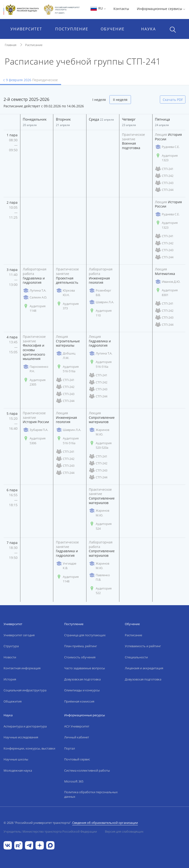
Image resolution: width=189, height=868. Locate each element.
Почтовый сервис (77, 759)
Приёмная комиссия (79, 701)
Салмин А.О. (35, 297)
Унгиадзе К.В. (66, 566)
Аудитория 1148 (34, 308)
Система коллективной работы (87, 770)
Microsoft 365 (74, 781)
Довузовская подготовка (82, 679)
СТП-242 (164, 176)
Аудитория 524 (100, 526)
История (10, 679)
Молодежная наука (18, 770)
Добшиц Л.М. (66, 356)
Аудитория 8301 (166, 292)
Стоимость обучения (80, 657)
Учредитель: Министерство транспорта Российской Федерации (50, 831)
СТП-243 (164, 183)
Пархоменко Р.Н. (36, 369)
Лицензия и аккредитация (144, 668)
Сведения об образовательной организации (105, 823)
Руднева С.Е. (167, 147)
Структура (11, 646)
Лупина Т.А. (34, 290)
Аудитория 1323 (166, 158)
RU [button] (98, 8)
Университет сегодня (19, 635)
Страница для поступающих (85, 635)
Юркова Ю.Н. (65, 293)
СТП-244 (164, 190)
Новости (10, 657)
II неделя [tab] (120, 100)
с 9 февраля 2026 (31, 80)
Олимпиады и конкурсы (82, 690)
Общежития (13, 701)
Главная (11, 45)
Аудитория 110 (100, 313)
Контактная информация (22, 668)
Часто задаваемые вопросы (85, 668)
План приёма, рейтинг (81, 646)
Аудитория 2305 (34, 382)
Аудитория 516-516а (67, 369)
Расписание (34, 45)
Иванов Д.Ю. (168, 282)
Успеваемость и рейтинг (143, 646)
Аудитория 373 (67, 306)
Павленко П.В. (99, 577)
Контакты (121, 9)
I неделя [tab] (99, 100)
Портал (70, 748)
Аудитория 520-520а (100, 445)
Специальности (136, 657)
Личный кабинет (77, 737)
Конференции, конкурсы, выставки (29, 748)
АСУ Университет (77, 726)
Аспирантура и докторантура (25, 726)
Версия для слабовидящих (124, 831)
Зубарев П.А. (35, 430)
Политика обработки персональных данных (91, 794)
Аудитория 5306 (34, 441)
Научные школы (16, 759)
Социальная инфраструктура (25, 690)
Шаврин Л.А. (101, 302)
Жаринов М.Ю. (99, 432)
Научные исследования (21, 737)
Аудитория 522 (100, 591)
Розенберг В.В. (100, 293)
